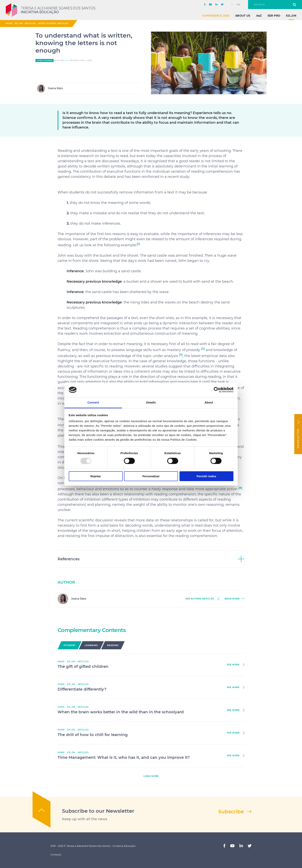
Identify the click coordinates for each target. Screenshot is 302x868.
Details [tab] (151, 402)
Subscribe (231, 812)
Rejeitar (96, 476)
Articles (30, 23)
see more (233, 665)
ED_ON (291, 16)
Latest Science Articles (53, 23)
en (239, 5)
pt (233, 5)
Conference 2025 (216, 16)
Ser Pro (274, 16)
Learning (91, 645)
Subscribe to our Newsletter (98, 811)
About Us (243, 16)
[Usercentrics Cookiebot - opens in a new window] (217, 390)
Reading (113, 645)
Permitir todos (206, 476)
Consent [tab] (93, 402)
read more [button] (232, 599)
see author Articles (200, 599)
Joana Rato (50, 88)
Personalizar (151, 476)
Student (70, 645)
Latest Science (44, 60)
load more (151, 776)
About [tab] (209, 402)
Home (9, 23)
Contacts (56, 855)
